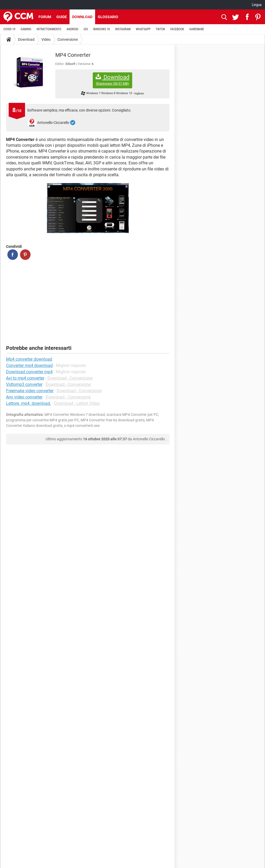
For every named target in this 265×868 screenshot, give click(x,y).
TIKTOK (160, 29)
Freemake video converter (30, 391)
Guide (62, 17)
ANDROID (73, 29)
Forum (45, 17)
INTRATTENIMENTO (49, 29)
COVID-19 (9, 29)
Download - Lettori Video (77, 403)
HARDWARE (197, 29)
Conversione (68, 39)
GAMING (26, 29)
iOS (86, 29)
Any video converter (24, 397)
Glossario (108, 17)
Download (82, 17)
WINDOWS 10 (101, 29)
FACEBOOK (177, 29)
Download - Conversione (70, 378)
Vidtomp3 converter (24, 384)
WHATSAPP (143, 29)
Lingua (257, 5)
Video (46, 39)
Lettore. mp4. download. (29, 403)
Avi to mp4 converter (25, 378)
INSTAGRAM (123, 29)
